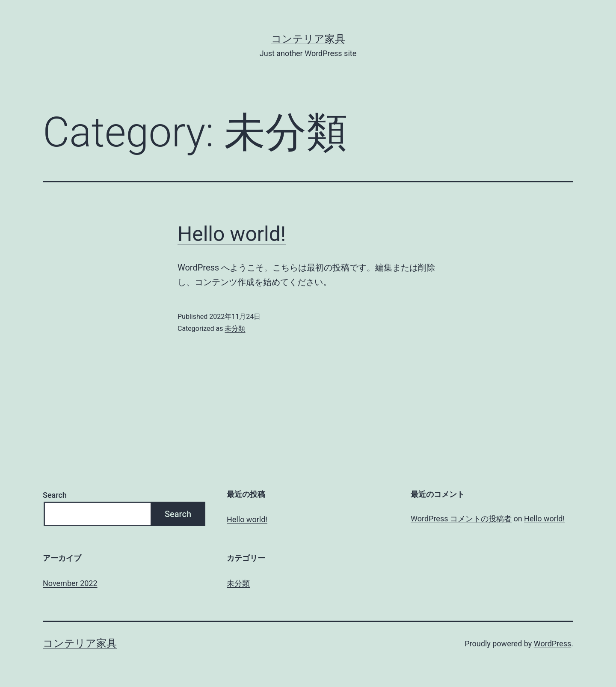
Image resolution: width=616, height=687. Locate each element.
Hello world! (232, 234)
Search (55, 495)
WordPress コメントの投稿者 (461, 519)
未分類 (235, 329)
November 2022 (70, 583)
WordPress (552, 644)
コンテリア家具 (308, 39)
